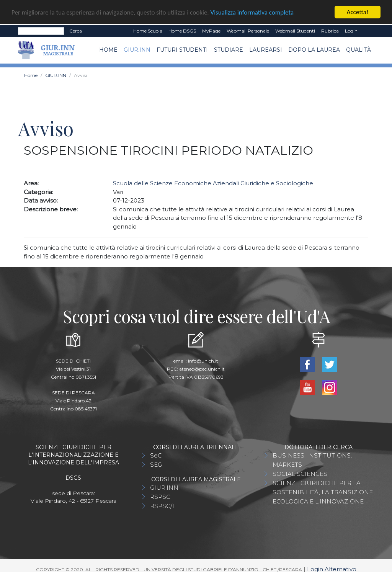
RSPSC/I (162, 506)
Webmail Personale (248, 30)
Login (351, 30)
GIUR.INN (137, 50)
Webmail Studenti (295, 30)
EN (367, 31)
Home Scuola (148, 30)
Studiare (229, 50)
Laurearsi (266, 50)
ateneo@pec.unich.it (202, 369)
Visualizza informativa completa (252, 12)
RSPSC (160, 496)
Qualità (359, 50)
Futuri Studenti (182, 50)
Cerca (76, 30)
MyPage (211, 30)
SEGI (157, 464)
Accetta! (358, 12)
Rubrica (330, 30)
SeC (156, 455)
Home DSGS (182, 30)
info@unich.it (203, 360)
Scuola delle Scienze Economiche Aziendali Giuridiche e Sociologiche (213, 183)
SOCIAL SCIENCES (300, 473)
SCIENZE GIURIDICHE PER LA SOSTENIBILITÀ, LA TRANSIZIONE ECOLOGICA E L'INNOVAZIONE (323, 492)
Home (108, 50)
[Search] (41, 31)
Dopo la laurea (314, 50)
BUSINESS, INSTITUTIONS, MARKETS (312, 460)
